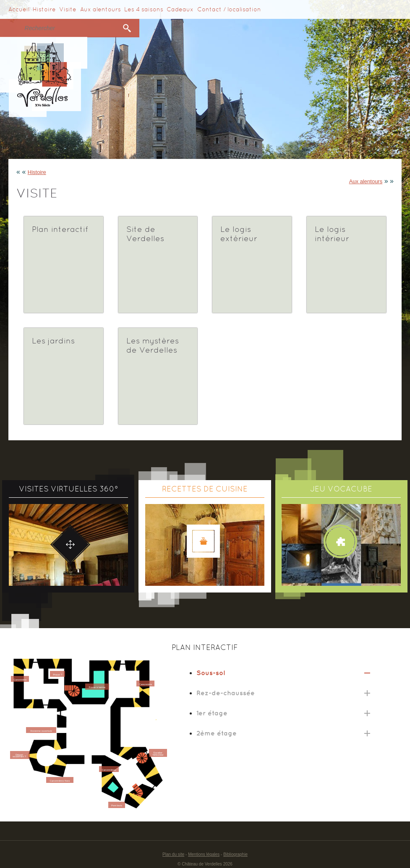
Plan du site (173, 854)
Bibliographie (235, 854)
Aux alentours (101, 9)
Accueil (19, 9)
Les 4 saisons (144, 9)
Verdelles (44, 77)
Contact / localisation (229, 9)
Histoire (44, 9)
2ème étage (217, 733)
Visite (68, 9)
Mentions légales (204, 854)
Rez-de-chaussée (226, 693)
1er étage (212, 713)
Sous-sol (211, 673)
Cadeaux (180, 9)
